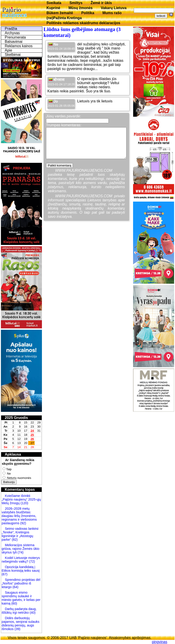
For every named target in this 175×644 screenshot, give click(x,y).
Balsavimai (14, 42)
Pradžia (11, 29)
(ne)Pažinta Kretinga (64, 18)
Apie (8, 50)
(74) (20, 552)
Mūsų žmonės (80, 8)
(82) (15, 540)
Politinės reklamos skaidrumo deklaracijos (83, 23)
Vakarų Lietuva (114, 8)
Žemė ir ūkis (101, 3)
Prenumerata (15, 37)
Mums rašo (112, 13)
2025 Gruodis (16, 418)
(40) (32, 613)
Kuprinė (53, 8)
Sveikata (54, 3)
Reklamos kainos (19, 46)
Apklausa (13, 454)
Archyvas (12, 33)
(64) (15, 587)
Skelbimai (13, 55)
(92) (23, 523)
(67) (5, 574)
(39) (17, 629)
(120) (24, 503)
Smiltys (76, 3)
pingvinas (160, 642)
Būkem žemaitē (60, 13)
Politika (88, 13)
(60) (14, 603)
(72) (32, 561)
